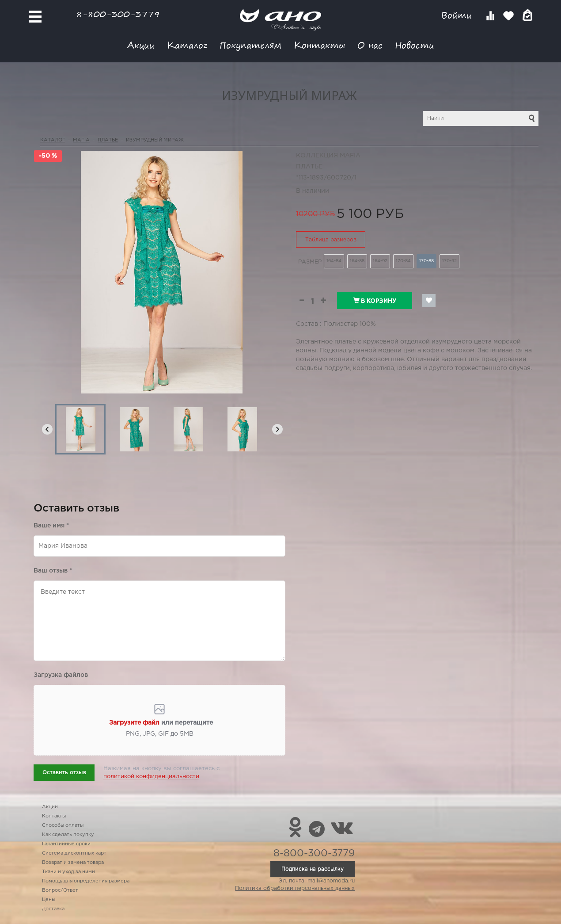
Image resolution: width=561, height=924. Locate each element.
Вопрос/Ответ (60, 890)
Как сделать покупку (68, 835)
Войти (458, 15)
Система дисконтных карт (74, 853)
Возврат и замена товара (73, 863)
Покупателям (250, 45)
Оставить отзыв (64, 773)
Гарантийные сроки (66, 844)
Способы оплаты (63, 825)
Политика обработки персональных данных (295, 888)
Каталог (187, 45)
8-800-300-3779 (118, 14)
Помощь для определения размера (86, 881)
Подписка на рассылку (313, 869)
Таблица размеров (331, 240)
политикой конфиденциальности (151, 777)
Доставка (53, 909)
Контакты (319, 45)
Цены (49, 900)
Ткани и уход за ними (68, 872)
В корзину (375, 301)
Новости (415, 45)
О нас (370, 45)
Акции (141, 45)
